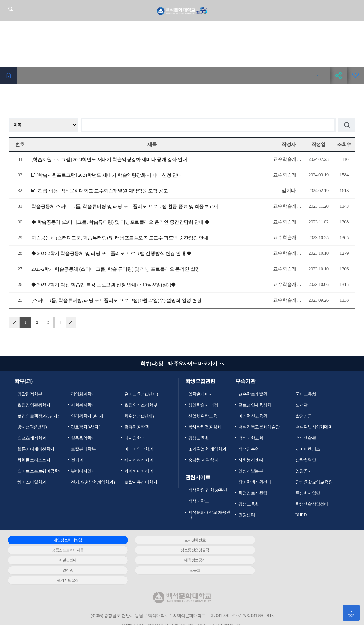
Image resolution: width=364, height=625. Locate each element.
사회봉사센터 (251, 460)
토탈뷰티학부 (83, 449)
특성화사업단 (308, 494)
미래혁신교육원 (253, 416)
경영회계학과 (83, 394)
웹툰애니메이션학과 (36, 449)
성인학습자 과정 (203, 405)
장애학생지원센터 (255, 482)
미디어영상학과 (139, 449)
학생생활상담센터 (312, 505)
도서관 (302, 405)
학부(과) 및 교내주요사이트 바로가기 (179, 364)
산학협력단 (306, 460)
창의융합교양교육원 (314, 482)
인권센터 (247, 515)
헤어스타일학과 (32, 482)
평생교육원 (199, 438)
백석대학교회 (251, 438)
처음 (14, 322)
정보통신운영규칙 (62, 551)
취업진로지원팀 (253, 494)
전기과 (77, 460)
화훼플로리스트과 (34, 460)
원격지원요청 (293, 561)
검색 (10, 9)
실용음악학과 (83, 438)
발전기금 (304, 416)
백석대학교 (199, 502)
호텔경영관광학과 (34, 405)
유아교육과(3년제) (141, 394)
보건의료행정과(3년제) (38, 416)
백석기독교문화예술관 (259, 427)
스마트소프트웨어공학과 (40, 471)
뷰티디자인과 (83, 471)
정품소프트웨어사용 (293, 541)
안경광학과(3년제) (88, 416)
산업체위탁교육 (203, 416)
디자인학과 (135, 438)
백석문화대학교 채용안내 (209, 515)
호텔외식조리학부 (141, 405)
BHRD (301, 515)
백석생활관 (306, 438)
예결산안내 (177, 551)
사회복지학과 (83, 405)
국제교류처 (306, 394)
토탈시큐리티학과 (141, 482)
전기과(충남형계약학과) (93, 482)
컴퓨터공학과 (137, 427)
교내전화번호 (177, 541)
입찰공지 (304, 471)
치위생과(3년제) (139, 416)
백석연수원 (249, 449)
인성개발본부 (251, 471)
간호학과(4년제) (85, 427)
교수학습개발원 (253, 394)
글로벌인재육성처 (255, 405)
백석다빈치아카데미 (314, 427)
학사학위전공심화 (205, 427)
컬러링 (62, 561)
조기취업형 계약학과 (207, 449)
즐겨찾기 (355, 75)
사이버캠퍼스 (308, 449)
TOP (351, 616)
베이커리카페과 (139, 460)
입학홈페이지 (201, 394)
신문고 (177, 561)
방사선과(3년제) (32, 427)
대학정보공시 (293, 551)
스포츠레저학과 (32, 438)
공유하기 (338, 75)
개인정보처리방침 (62, 541)
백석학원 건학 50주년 (208, 491)
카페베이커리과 (139, 471)
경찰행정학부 (30, 394)
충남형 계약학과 (203, 460)
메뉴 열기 (355, 11)
